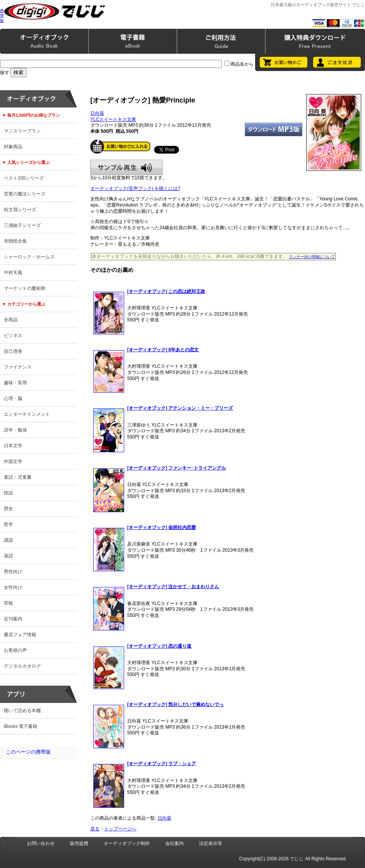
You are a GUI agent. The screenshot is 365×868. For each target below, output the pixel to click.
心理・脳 (13, 398)
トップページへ (120, 829)
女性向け (13, 587)
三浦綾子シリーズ (22, 225)
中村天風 (13, 273)
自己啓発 (13, 351)
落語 (8, 556)
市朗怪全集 (15, 241)
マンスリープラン (22, 131)
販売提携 (79, 843)
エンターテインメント (27, 414)
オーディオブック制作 (127, 843)
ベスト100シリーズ (24, 178)
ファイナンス (18, 367)
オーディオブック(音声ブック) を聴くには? (135, 188)
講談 (8, 540)
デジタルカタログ (22, 666)
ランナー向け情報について (312, 257)
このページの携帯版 (28, 752)
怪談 (8, 493)
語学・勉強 (15, 430)
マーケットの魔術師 (25, 288)
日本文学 (13, 446)
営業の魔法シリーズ (25, 194)
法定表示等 (211, 843)
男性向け (13, 572)
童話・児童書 (18, 477)
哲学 (8, 524)
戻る (95, 829)
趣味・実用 (15, 383)
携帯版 (2, 16)
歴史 (8, 509)
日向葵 (97, 113)
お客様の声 (15, 650)
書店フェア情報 (20, 635)
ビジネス (13, 336)
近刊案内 (13, 619)
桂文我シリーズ (20, 210)
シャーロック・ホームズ (29, 257)
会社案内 (174, 843)
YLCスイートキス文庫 (113, 119)
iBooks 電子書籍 (21, 726)
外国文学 (13, 461)
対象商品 (13, 147)
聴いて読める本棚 (22, 711)
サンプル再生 (126, 167)
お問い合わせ (41, 843)
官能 (8, 603)
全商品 (11, 320)
